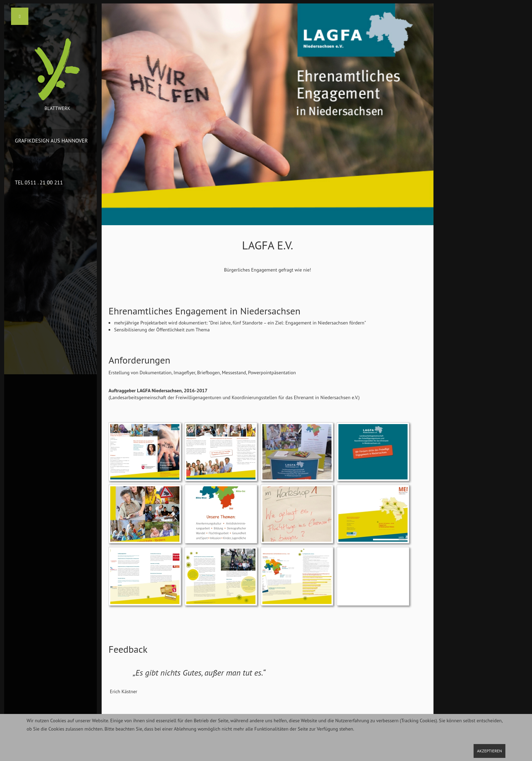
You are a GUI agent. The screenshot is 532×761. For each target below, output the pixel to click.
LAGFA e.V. (268, 245)
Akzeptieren (489, 751)
